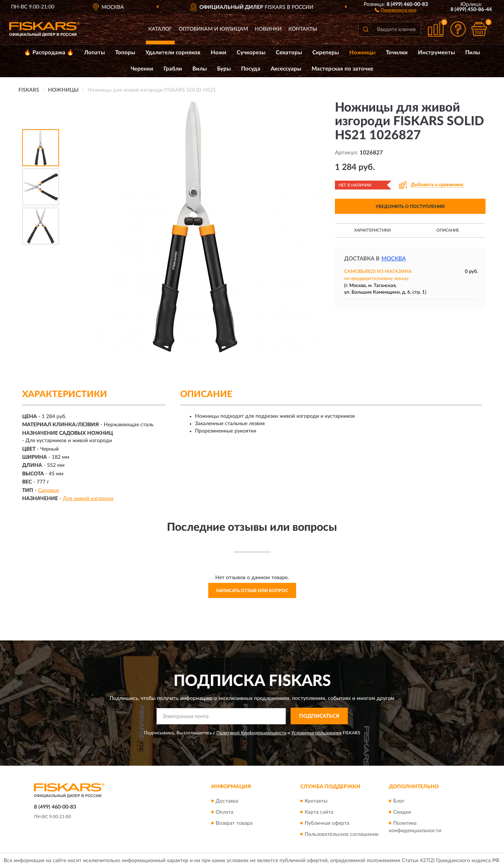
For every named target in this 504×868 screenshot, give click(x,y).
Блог (399, 801)
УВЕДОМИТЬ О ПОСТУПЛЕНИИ (410, 206)
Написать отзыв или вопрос (252, 591)
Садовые (49, 491)
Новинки (268, 29)
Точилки (397, 53)
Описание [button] (448, 230)
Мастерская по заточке (342, 69)
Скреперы (326, 53)
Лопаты (95, 53)
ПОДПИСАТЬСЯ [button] (319, 716)
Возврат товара (234, 823)
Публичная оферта (327, 823)
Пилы (473, 53)
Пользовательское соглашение (342, 834)
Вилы (200, 69)
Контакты (303, 29)
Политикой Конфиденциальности (251, 733)
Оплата (224, 812)
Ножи (219, 53)
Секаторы (289, 53)
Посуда (251, 69)
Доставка (227, 801)
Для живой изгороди (88, 499)
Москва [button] (394, 259)
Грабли (173, 69)
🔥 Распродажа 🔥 (49, 53)
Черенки (142, 69)
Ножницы (362, 53)
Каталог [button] (160, 29)
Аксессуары (286, 69)
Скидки (402, 812)
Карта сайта (319, 812)
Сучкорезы (251, 53)
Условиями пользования (316, 733)
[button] (396, 10)
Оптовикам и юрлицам (213, 29)
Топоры (125, 53)
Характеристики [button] (372, 230)
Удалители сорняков (173, 53)
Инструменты (436, 53)
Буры (224, 69)
